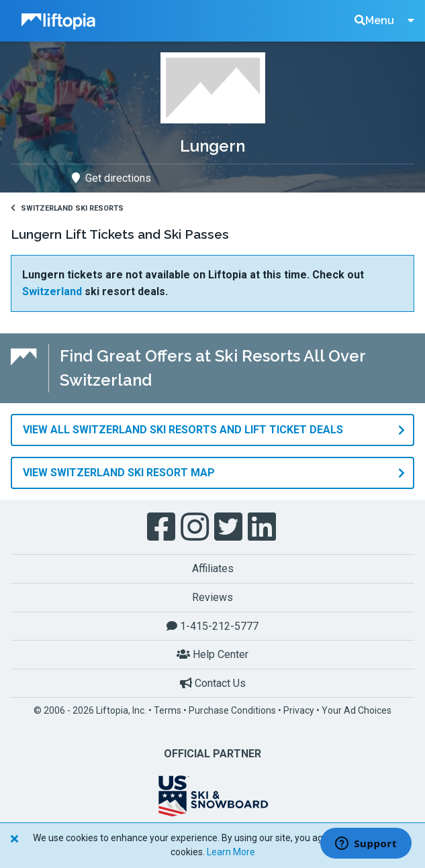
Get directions (111, 178)
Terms (168, 710)
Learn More (231, 852)
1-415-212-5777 (212, 626)
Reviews (212, 597)
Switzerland (52, 291)
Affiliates (213, 568)
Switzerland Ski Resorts (67, 208)
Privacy (299, 710)
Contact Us (213, 683)
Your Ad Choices (357, 710)
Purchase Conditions (232, 710)
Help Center (212, 654)
